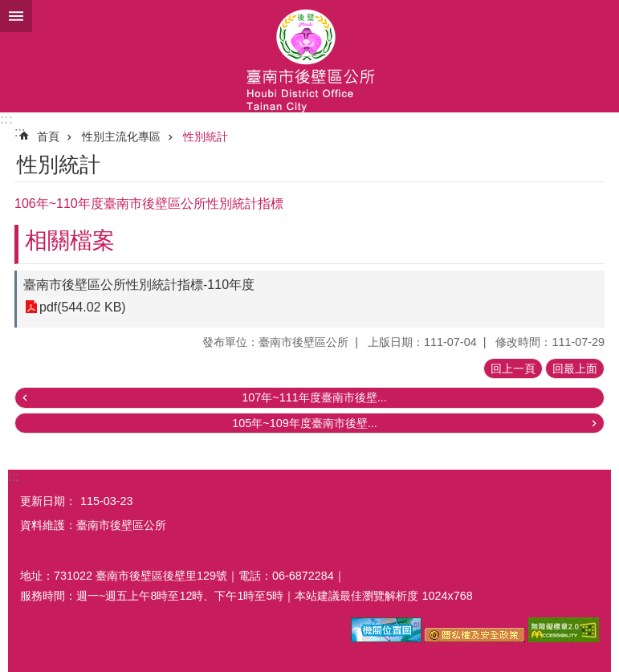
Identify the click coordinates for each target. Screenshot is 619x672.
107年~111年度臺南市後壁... (314, 397)
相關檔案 (70, 240)
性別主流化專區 (121, 136)
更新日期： (48, 501)
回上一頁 (513, 369)
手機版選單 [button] (16, 16)
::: (6, 119)
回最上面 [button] (575, 369)
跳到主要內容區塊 (8, 8)
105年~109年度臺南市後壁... (304, 423)
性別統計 (206, 136)
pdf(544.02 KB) (83, 307)
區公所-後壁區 (309, 56)
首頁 (48, 136)
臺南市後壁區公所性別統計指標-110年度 (139, 285)
